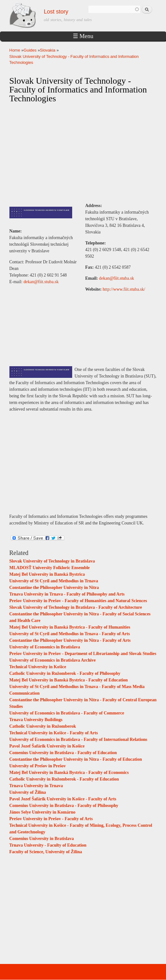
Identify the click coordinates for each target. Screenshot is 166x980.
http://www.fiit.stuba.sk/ (124, 289)
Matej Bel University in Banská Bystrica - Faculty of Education (69, 680)
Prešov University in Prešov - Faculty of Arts (51, 819)
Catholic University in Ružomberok (43, 726)
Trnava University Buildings (36, 720)
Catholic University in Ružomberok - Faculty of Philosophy (65, 673)
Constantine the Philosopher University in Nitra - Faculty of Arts (70, 640)
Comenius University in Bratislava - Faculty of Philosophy (64, 806)
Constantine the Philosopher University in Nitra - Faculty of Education (76, 759)
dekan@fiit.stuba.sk (41, 282)
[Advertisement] (83, 153)
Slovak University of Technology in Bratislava (52, 561)
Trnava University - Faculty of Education (48, 845)
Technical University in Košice (38, 667)
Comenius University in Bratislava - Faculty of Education (63, 753)
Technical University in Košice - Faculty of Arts (54, 733)
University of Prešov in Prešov (38, 766)
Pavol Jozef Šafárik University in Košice (47, 746)
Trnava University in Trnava (36, 786)
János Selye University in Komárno (43, 812)
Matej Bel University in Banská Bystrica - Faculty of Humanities (70, 627)
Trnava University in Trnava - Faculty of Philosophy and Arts (67, 594)
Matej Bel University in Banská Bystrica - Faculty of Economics (69, 773)
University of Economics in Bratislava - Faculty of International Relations (78, 739)
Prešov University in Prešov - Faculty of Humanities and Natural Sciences (78, 601)
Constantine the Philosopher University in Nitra (54, 588)
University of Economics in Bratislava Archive (53, 660)
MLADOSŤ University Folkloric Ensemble (50, 568)
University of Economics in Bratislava (45, 647)
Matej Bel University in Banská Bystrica (47, 574)
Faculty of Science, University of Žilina (46, 852)
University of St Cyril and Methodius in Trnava (54, 581)
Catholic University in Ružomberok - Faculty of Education (64, 779)
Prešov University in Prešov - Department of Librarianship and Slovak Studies (83, 654)
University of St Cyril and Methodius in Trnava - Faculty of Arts (70, 634)
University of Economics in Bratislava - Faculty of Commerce (67, 713)
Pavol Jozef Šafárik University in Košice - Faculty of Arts (63, 799)
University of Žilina (28, 792)
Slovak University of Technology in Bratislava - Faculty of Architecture (76, 607)
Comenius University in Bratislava (42, 839)
